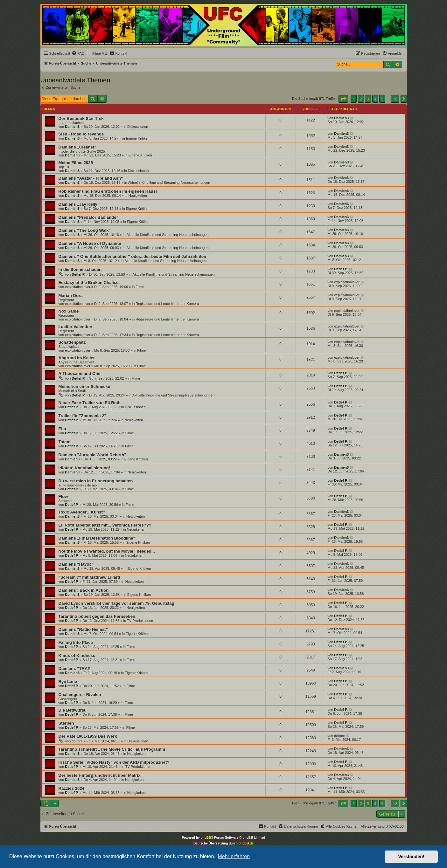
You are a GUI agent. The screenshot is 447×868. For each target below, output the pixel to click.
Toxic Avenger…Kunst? (82, 512)
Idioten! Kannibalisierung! (84, 468)
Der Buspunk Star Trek (81, 118)
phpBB (206, 838)
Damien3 (72, 127)
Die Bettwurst (72, 710)
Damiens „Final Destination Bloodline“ (97, 538)
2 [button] (361, 99)
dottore (77, 741)
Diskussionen (138, 127)
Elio (62, 429)
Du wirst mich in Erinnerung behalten (96, 481)
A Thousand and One (80, 373)
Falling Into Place (76, 642)
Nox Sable (69, 311)
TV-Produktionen (140, 621)
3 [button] (368, 99)
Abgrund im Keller (77, 358)
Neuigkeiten (138, 196)
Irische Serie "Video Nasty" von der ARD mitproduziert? (114, 762)
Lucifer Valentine (75, 327)
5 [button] (382, 99)
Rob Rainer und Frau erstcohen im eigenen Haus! (108, 191)
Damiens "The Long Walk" (85, 230)
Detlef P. (78, 274)
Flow (63, 496)
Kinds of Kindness (77, 655)
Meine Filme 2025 (76, 163)
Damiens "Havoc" (76, 564)
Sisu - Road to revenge (81, 134)
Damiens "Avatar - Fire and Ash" (91, 178)
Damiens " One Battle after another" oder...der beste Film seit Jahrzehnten (133, 256)
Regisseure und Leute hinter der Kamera (167, 304)
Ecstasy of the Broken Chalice (89, 282)
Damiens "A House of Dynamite (90, 243)
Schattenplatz (72, 342)
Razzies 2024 (71, 788)
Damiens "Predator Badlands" (88, 217)
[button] (343, 99)
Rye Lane (68, 682)
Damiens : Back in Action (84, 590)
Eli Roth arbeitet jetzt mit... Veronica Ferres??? (105, 525)
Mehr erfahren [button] (234, 856)
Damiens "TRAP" (76, 668)
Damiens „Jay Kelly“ (79, 204)
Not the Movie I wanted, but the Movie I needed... (107, 551)
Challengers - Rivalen (80, 695)
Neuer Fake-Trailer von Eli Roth (90, 403)
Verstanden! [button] (411, 857)
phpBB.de (246, 843)
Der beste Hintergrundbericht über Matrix (100, 775)
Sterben (66, 723)
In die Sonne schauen (80, 269)
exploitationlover (78, 287)
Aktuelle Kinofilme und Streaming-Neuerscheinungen (169, 183)
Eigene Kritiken (138, 138)
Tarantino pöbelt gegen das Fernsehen (97, 616)
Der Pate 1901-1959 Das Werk (88, 736)
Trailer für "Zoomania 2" (82, 416)
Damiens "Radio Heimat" (83, 629)
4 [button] (375, 99)
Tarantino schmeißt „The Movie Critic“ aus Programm (112, 749)
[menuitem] (78, 53)
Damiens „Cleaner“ (78, 147)
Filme (140, 287)
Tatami (65, 442)
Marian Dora (71, 296)
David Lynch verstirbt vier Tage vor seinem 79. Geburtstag (116, 603)
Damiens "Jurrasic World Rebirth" (92, 455)
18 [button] (395, 99)
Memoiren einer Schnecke (84, 386)
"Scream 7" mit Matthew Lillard (89, 577)
